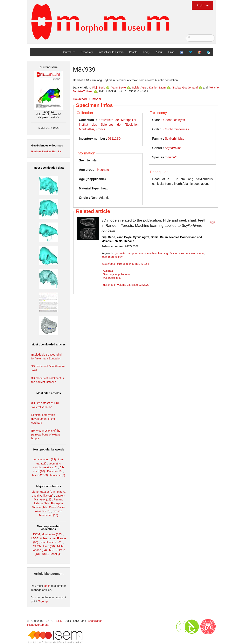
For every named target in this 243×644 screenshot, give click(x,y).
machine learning (158, 253)
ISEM (59, 621)
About (159, 52)
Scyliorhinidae (175, 139)
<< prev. (44, 117)
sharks (200, 253)
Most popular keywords (49, 449)
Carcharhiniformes (176, 129)
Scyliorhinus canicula (182, 253)
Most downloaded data (49, 168)
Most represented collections (49, 528)
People (133, 52)
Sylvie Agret (140, 88)
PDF (212, 223)
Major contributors (49, 486)
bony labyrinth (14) (44, 459)
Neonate (103, 170)
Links (171, 52)
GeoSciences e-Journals (47, 145)
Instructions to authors (111, 52)
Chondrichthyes (174, 120)
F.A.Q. (147, 52)
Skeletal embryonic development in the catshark (43, 419)
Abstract (108, 271)
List (60, 152)
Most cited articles (49, 393)
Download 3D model (87, 99)
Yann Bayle (118, 88)
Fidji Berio (99, 88)
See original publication (117, 274)
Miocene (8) (58, 475)
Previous (36, 152)
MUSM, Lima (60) (44, 546)
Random (47, 152)
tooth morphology (112, 257)
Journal (67, 52)
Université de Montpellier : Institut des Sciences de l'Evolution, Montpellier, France (109, 125)
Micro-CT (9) (40, 475)
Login (200, 5)
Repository (87, 52)
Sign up (43, 601)
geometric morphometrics (130, 253)
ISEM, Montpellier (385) (48, 534)
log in (47, 586)
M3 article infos (112, 278)
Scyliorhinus (173, 148)
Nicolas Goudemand (185, 88)
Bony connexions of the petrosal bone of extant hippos (46, 435)
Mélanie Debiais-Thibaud (118, 241)
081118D (114, 139)
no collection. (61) (52, 542)
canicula (172, 157)
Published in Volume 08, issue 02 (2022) (126, 285)
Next (55, 152)
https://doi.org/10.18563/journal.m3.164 (125, 264)
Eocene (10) (55, 471)
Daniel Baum (158, 88)
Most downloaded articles (49, 344)
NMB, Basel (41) (52, 554)
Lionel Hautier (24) (43, 492)
